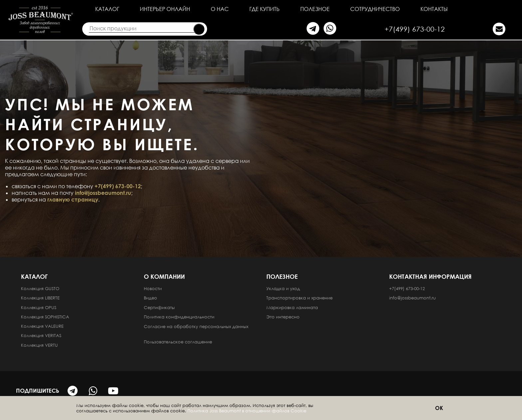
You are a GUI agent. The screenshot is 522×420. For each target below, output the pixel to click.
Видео (150, 298)
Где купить (264, 9)
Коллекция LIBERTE (40, 298)
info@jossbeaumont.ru (103, 193)
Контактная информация (430, 276)
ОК (439, 408)
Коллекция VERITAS (41, 335)
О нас (220, 9)
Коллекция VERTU (39, 345)
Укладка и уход (283, 288)
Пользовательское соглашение (179, 342)
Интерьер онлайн (165, 9)
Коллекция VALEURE (42, 326)
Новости (153, 288)
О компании (164, 276)
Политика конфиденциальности (180, 317)
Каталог (107, 9)
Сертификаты (159, 307)
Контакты (434, 9)
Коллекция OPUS (39, 307)
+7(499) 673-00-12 (415, 29)
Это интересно (283, 317)
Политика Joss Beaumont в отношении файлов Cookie (247, 411)
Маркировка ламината (292, 307)
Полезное (315, 9)
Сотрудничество (375, 9)
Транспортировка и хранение (299, 298)
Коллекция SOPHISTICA (45, 317)
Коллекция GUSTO (40, 288)
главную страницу (73, 200)
